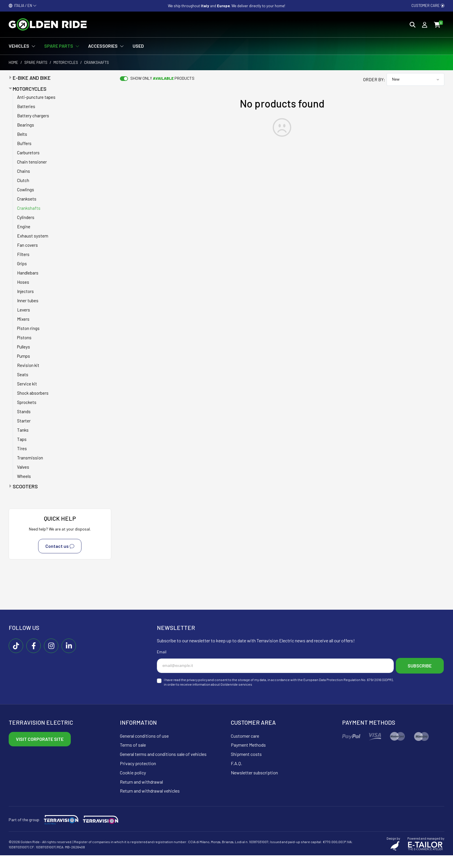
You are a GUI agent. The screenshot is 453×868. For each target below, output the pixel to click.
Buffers (24, 143)
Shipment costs (246, 767)
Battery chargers (33, 116)
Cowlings (26, 190)
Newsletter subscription (254, 785)
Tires (22, 448)
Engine (24, 227)
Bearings (26, 125)
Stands (24, 411)
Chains (24, 171)
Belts (22, 134)
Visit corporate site (40, 752)
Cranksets (27, 199)
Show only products (162, 78)
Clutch (23, 180)
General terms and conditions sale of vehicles (163, 767)
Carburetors (28, 153)
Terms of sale (133, 758)
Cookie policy (133, 785)
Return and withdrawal (141, 794)
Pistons (24, 337)
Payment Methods (248, 758)
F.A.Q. (236, 776)
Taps (22, 439)
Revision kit (28, 365)
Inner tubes (28, 301)
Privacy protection (138, 776)
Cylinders (26, 217)
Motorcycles (66, 62)
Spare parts (36, 62)
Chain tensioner (32, 162)
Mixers (23, 319)
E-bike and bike (32, 78)
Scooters (25, 486)
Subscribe (186, 679)
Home (13, 62)
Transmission (30, 458)
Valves (23, 467)
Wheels (24, 476)
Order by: (374, 79)
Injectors (25, 291)
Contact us (60, 546)
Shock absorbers (33, 393)
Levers (24, 310)
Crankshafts (29, 208)
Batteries (26, 106)
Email (162, 652)
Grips (22, 264)
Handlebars (28, 273)
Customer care (428, 5)
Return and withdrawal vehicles (150, 804)
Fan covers (27, 245)
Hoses (23, 282)
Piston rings (28, 328)
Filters (23, 254)
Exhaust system (33, 236)
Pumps (24, 356)
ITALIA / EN (23, 5)
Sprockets (27, 402)
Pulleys (24, 347)
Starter (24, 421)
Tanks (23, 430)
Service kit (27, 384)
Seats (23, 374)
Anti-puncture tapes (36, 97)
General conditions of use (144, 749)
